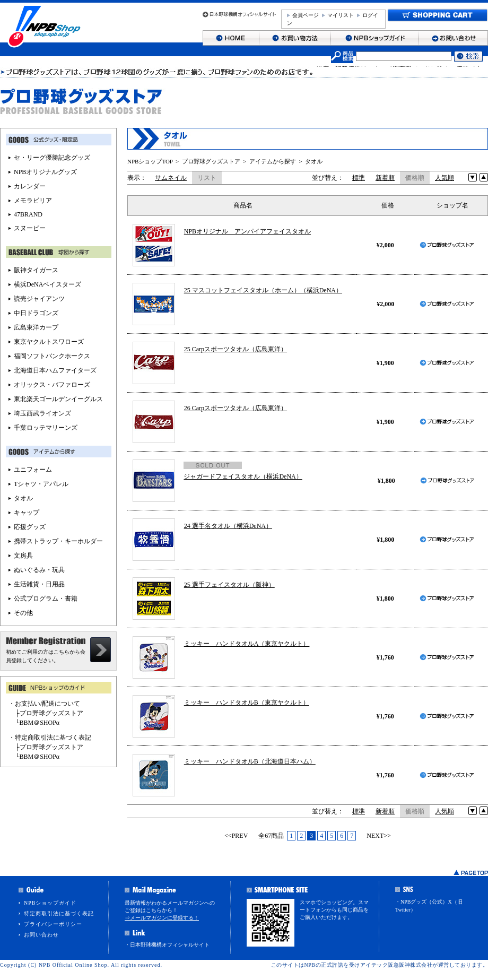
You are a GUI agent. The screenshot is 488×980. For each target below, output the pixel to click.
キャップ (27, 513)
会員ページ (306, 15)
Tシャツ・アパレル (41, 484)
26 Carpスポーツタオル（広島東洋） (236, 408)
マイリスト (341, 15)
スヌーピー (30, 228)
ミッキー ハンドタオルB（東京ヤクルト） (247, 703)
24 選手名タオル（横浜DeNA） (228, 526)
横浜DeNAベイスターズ (47, 284)
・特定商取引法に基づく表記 (50, 738)
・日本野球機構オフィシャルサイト (167, 945)
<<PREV (236, 836)
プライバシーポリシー (53, 924)
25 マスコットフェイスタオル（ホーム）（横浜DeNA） (263, 290)
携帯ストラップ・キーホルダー (58, 541)
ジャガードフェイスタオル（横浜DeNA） (243, 476)
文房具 (23, 556)
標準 (359, 178)
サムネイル (171, 178)
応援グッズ (30, 527)
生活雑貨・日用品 (39, 584)
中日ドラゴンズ (36, 313)
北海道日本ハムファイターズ (55, 370)
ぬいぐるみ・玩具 (39, 570)
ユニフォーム (33, 470)
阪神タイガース (36, 270)
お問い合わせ (41, 935)
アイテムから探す (273, 161)
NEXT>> (379, 836)
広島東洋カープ (36, 327)
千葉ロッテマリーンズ (46, 428)
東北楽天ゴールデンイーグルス (58, 399)
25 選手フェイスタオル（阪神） (229, 585)
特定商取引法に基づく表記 (59, 913)
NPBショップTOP (150, 161)
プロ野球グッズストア (211, 161)
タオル (314, 161)
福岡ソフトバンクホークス (52, 356)
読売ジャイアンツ (39, 299)
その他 (23, 613)
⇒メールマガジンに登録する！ (162, 918)
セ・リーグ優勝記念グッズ (52, 158)
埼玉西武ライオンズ (42, 413)
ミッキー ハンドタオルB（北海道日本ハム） (250, 761)
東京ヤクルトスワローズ (49, 342)
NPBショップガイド (50, 903)
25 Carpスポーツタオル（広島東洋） (236, 349)
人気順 (445, 178)
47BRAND (28, 214)
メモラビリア (33, 201)
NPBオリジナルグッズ (45, 172)
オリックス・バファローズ (52, 385)
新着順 (385, 178)
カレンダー (30, 186)
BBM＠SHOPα (40, 723)
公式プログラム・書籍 (46, 599)
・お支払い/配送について (44, 704)
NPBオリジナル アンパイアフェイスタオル (247, 231)
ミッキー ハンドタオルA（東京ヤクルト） (247, 644)
